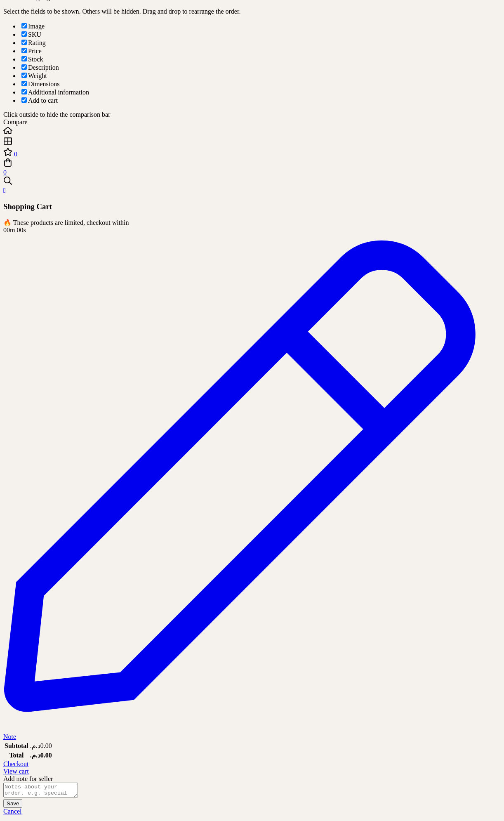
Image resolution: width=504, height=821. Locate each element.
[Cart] (252, 167)
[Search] (252, 182)
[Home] (252, 131)
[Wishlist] (252, 153)
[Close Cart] (5, 190)
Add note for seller (28, 779)
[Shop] (252, 142)
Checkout (16, 764)
